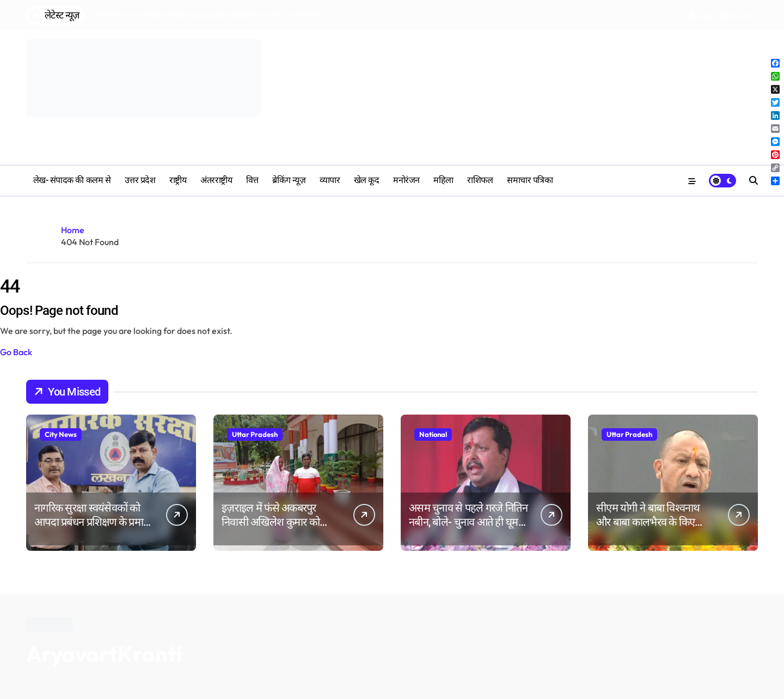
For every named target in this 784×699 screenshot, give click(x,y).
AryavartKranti (104, 654)
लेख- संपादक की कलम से (72, 180)
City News (61, 434)
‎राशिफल (480, 180)
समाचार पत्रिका (530, 180)
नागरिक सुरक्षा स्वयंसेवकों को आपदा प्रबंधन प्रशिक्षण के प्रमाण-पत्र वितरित (94, 522)
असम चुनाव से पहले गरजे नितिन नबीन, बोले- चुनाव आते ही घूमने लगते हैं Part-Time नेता (468, 522)
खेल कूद (367, 180)
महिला (443, 180)
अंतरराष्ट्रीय (216, 180)
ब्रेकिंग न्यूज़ (289, 180)
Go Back (16, 352)
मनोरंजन (406, 180)
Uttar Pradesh (255, 434)
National (433, 434)
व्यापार (330, 180)
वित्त (252, 180)
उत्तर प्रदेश (140, 180)
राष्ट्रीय (178, 180)
